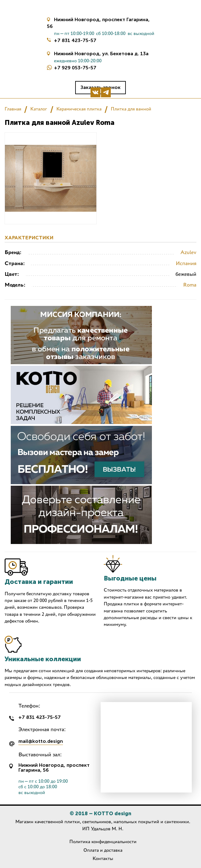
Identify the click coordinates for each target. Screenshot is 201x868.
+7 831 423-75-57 (75, 40)
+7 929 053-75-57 (75, 68)
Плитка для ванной (131, 109)
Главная (13, 109)
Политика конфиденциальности (103, 841)
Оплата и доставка (103, 850)
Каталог (39, 109)
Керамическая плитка (79, 109)
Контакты (103, 858)
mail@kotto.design (41, 741)
